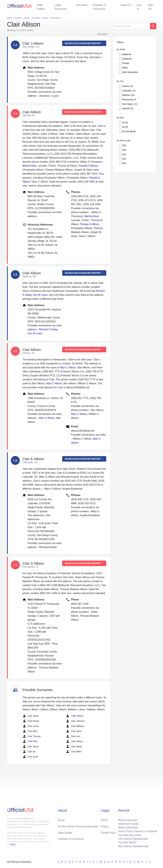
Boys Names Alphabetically (133, 846)
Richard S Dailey (48, 329)
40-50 (125, 127)
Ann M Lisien (40, 295)
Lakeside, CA (129, 91)
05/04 (128, 827)
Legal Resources (61, 7)
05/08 (120, 823)
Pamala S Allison (88, 166)
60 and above (129, 131)
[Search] (131, 26)
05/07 (128, 823)
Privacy (105, 826)
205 (124, 145)
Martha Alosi (29, 166)
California (127, 59)
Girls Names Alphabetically (132, 838)
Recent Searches (127, 819)
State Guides (41, 7)
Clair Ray (30, 741)
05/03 (135, 827)
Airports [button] (125, 5)
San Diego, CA (130, 104)
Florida (126, 63)
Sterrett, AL (128, 108)
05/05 (120, 827)
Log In (139, 7)
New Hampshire (130, 72)
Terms (104, 819)
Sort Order (102, 34)
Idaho (125, 68)
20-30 (125, 122)
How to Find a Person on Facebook (137, 831)
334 (124, 154)
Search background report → (84, 43)
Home (61, 819)
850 (124, 163)
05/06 (135, 823)
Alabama (127, 54)
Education (82, 5)
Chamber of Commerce (99, 7)
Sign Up (151, 7)
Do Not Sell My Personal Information (79, 826)
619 (124, 159)
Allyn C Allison (68, 368)
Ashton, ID (127, 86)
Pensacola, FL (129, 100)
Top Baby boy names (129, 835)
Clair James (74, 716)
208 (124, 150)
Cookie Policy (108, 832)
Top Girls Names (127, 842)
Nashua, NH (128, 95)
